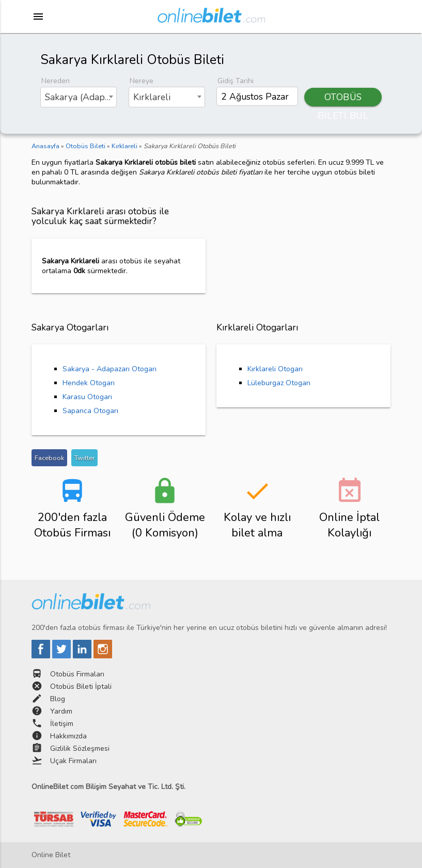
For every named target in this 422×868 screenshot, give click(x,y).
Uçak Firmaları (73, 761)
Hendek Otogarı (89, 383)
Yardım (61, 711)
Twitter (84, 458)
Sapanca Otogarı (90, 411)
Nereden (56, 81)
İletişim (62, 724)
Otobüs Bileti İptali (81, 686)
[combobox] (79, 97)
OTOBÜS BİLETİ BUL (343, 99)
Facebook (49, 458)
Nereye (142, 81)
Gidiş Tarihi (236, 81)
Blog (58, 699)
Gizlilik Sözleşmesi (80, 748)
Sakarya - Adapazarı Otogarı (110, 369)
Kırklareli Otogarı (275, 369)
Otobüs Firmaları (77, 674)
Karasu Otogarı (87, 397)
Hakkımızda (68, 736)
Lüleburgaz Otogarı (279, 383)
